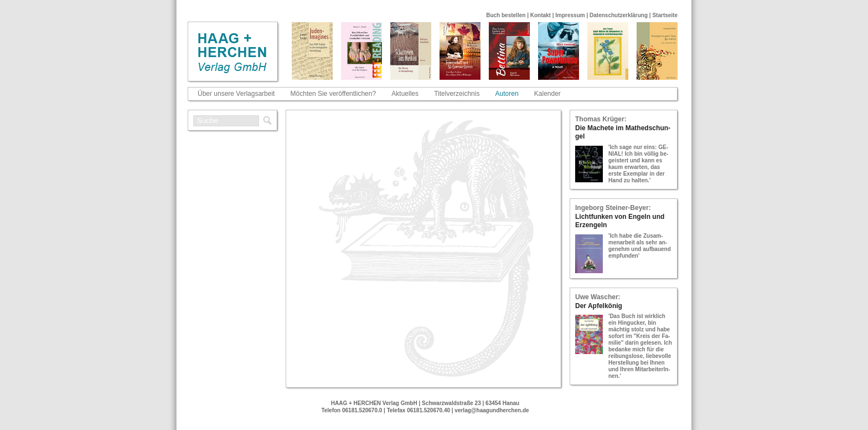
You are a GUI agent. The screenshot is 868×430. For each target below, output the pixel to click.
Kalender (547, 94)
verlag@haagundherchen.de (492, 410)
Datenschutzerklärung (619, 15)
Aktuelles (405, 94)
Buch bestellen (506, 15)
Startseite (665, 15)
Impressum (570, 15)
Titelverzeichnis (457, 94)
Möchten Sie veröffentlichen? (334, 94)
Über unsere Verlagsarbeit (236, 94)
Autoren (507, 94)
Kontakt (541, 15)
